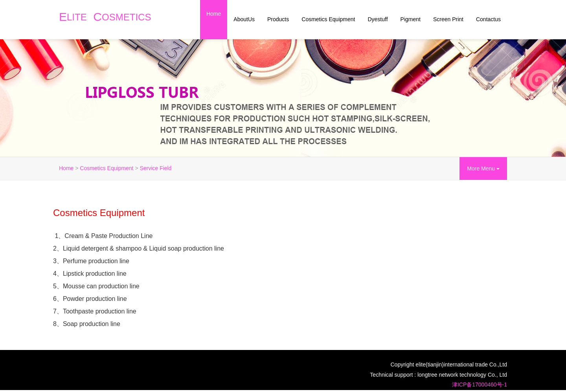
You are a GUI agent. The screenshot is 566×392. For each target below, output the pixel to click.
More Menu (483, 169)
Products (278, 19)
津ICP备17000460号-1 (480, 385)
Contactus (488, 19)
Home (214, 14)
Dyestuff (378, 19)
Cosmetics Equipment (328, 19)
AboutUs (244, 19)
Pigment (411, 19)
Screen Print (448, 19)
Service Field (155, 168)
